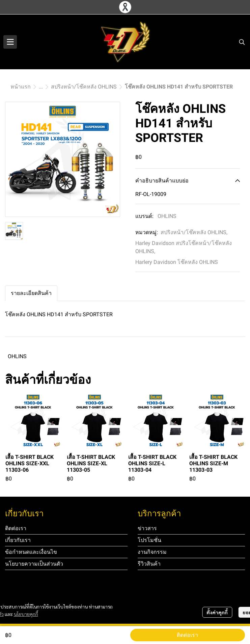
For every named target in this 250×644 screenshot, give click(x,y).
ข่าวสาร (147, 528)
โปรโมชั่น (149, 540)
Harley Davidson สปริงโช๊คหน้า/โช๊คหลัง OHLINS (184, 247)
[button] (242, 42)
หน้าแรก (21, 87)
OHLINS (167, 216)
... (41, 87)
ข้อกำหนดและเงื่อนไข (31, 552)
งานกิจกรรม (152, 552)
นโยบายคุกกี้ (26, 614)
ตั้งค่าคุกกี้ (217, 612)
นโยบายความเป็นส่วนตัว (34, 564)
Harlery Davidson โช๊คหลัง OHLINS (177, 262)
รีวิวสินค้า (149, 564)
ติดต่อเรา (187, 635)
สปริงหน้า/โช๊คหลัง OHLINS (84, 87)
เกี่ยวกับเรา (18, 540)
